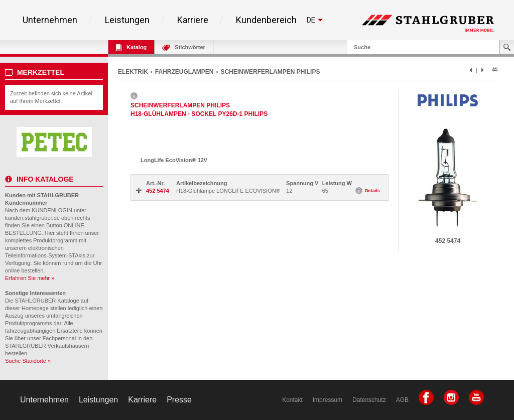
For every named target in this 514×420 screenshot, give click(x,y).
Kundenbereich (266, 20)
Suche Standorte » (28, 361)
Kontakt (292, 400)
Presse (179, 400)
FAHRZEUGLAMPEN (184, 72)
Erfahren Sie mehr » (30, 278)
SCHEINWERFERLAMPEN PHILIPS (270, 72)
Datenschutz (369, 400)
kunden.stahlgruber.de (32, 218)
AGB (402, 400)
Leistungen (127, 20)
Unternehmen (50, 20)
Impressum (328, 400)
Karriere (193, 20)
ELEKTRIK (133, 72)
